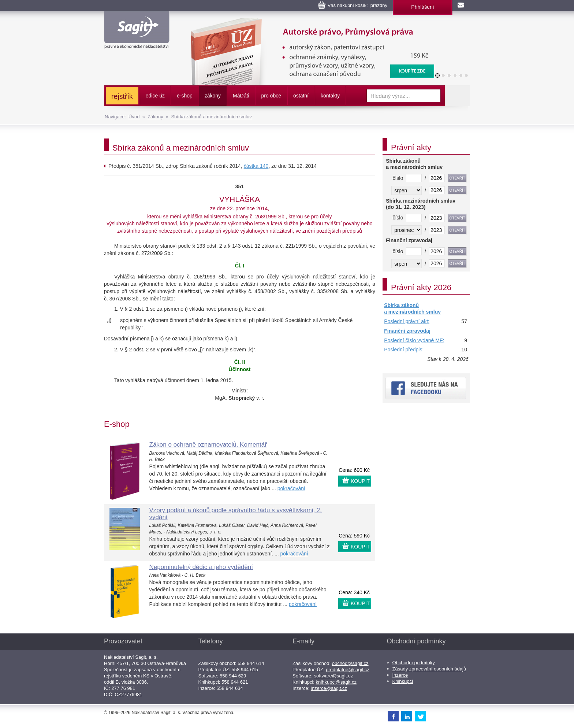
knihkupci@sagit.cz (336, 682)
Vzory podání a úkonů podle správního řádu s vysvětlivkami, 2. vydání (236, 514)
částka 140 (256, 166)
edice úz (155, 96)
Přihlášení (422, 7)
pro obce (271, 96)
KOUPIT (360, 481)
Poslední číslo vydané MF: (414, 340)
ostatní (301, 96)
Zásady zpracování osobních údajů (429, 669)
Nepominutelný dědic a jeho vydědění (201, 567)
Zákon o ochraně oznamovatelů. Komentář (208, 445)
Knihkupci (403, 681)
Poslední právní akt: (407, 321)
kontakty (330, 96)
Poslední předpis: (404, 350)
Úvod (134, 117)
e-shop (185, 96)
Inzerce (400, 675)
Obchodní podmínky (414, 663)
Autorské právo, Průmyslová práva (308, 22)
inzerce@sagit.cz (329, 688)
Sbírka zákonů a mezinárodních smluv (211, 117)
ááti (241, 96)
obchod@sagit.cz (350, 663)
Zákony (155, 117)
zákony (213, 96)
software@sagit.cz (333, 676)
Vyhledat (457, 96)
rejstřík (122, 96)
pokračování (291, 488)
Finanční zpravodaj (407, 331)
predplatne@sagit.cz (348, 670)
